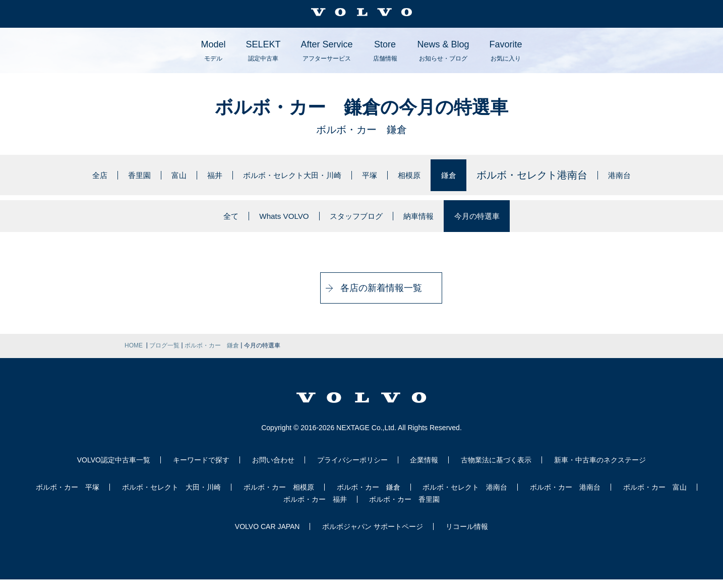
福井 (195, 175)
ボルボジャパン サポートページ (373, 535)
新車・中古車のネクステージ (600, 468)
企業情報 (424, 468)
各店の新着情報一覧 (361, 297)
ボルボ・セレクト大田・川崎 (291, 175)
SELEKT (263, 51)
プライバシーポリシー (352, 468)
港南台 (656, 175)
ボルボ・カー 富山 (655, 496)
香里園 (108, 175)
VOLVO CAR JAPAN (267, 535)
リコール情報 (467, 535)
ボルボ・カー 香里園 (404, 508)
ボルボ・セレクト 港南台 (465, 496)
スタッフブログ (354, 220)
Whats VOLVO (265, 220)
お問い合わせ (273, 468)
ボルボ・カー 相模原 (279, 496)
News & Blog (443, 51)
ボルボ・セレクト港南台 (565, 175)
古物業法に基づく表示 (496, 468)
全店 (62, 175)
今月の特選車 (501, 220)
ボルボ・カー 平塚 (68, 496)
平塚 (387, 175)
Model (213, 51)
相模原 (433, 175)
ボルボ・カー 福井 (315, 508)
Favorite (506, 51)
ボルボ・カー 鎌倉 (369, 496)
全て (202, 220)
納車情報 (430, 220)
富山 (154, 175)
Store (385, 51)
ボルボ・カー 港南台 (565, 496)
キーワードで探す (201, 468)
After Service (326, 51)
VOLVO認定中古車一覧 (114, 468)
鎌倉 (479, 175)
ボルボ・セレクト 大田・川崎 (171, 496)
